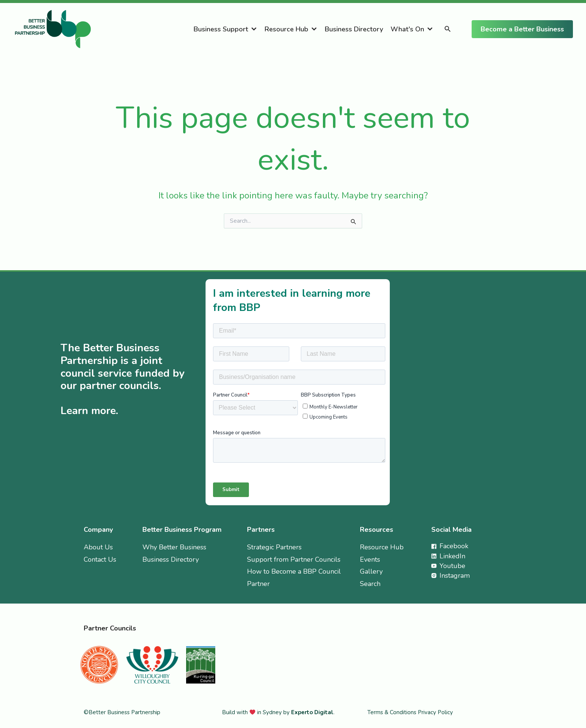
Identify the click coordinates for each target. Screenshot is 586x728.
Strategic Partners (274, 547)
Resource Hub (286, 29)
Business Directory (354, 29)
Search (370, 584)
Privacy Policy (435, 712)
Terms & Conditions (393, 712)
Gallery (371, 571)
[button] (448, 29)
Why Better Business (174, 547)
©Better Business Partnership (122, 712)
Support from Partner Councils (294, 559)
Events (370, 559)
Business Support (221, 29)
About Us (98, 547)
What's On (407, 29)
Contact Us (100, 559)
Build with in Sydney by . (278, 712)
